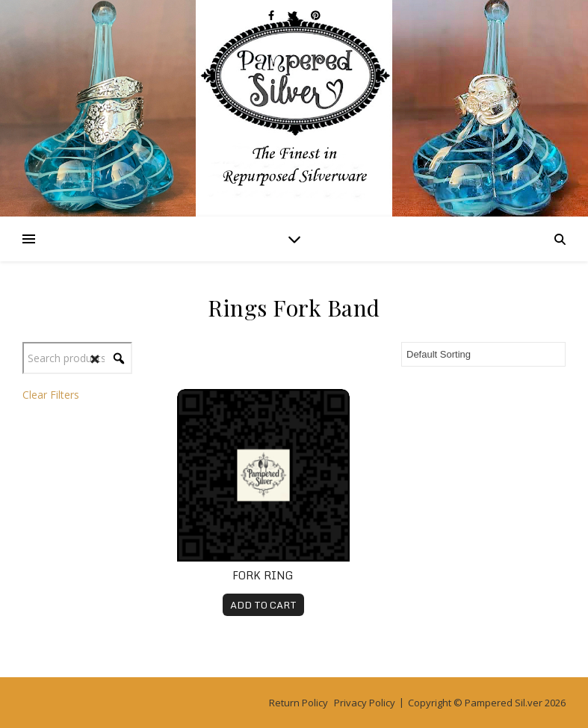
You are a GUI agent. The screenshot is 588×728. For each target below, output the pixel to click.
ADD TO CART (263, 605)
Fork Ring (263, 575)
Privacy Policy (365, 703)
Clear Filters (51, 395)
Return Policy (298, 703)
